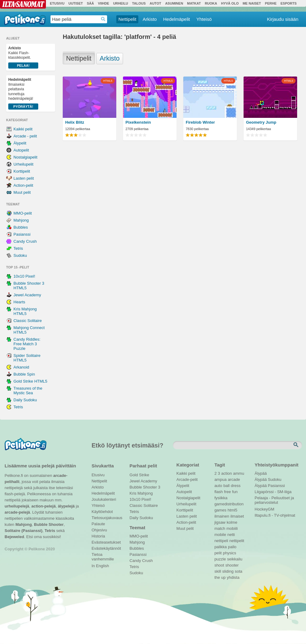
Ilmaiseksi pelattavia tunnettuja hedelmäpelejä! (23, 94)
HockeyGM (264, 509)
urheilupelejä (17, 506)
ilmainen (222, 516)
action (227, 473)
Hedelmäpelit (177, 19)
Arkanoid (21, 367)
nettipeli (221, 541)
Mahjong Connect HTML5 (29, 330)
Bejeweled (14, 537)
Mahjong (21, 220)
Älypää (261, 473)
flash (219, 492)
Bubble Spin (24, 374)
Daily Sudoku (25, 400)
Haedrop (103, 19)
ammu (239, 473)
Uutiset (76, 3)
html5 (233, 510)
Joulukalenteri (104, 499)
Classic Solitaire (28, 321)
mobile (220, 535)
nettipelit (237, 541)
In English (100, 566)
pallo (232, 547)
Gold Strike (139, 475)
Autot (155, 3)
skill (218, 571)
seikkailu (235, 559)
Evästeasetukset (106, 542)
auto (218, 486)
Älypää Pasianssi (270, 486)
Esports (289, 3)
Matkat (194, 3)
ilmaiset (237, 516)
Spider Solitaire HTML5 (27, 358)
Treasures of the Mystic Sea (28, 391)
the (217, 577)
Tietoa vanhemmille (103, 555)
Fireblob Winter (200, 122)
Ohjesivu (99, 530)
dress (236, 486)
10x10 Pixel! (24, 276)
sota (239, 571)
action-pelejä (43, 506)
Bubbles (21, 227)
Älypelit (20, 143)
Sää (90, 3)
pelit (218, 553)
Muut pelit (22, 192)
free (227, 492)
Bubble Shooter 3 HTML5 (29, 286)
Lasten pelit (24, 178)
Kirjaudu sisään (283, 19)
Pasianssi (22, 234)
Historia (98, 536)
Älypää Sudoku (268, 479)
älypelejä (66, 506)
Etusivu (57, 3)
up (223, 577)
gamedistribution (229, 504)
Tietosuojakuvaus (106, 518)
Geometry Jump (261, 122)
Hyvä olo (230, 3)
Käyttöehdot (102, 512)
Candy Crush (25, 241)
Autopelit (21, 150)
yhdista (233, 577)
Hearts (19, 302)
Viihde (104, 3)
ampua (221, 479)
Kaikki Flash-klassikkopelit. (23, 57)
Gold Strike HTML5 (30, 381)
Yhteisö (204, 19)
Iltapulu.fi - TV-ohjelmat (275, 515)
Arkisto (150, 19)
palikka (221, 547)
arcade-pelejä (17, 512)
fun (235, 492)
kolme (232, 522)
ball (226, 486)
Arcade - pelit (25, 136)
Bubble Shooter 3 (145, 487)
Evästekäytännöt (106, 548)
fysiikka (221, 498)
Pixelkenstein (138, 122)
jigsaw (220, 522)
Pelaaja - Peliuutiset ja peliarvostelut (274, 499)
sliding (228, 571)
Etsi (297, 445)
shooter (232, 565)
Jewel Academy (27, 295)
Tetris (18, 248)
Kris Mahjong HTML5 (25, 311)
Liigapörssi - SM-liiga (273, 492)
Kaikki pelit (23, 129)
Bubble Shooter (49, 524)
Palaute (98, 524)
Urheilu (121, 3)
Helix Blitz (75, 122)
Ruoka (211, 3)
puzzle (220, 559)
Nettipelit (127, 19)
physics (229, 553)
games (220, 510)
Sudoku (20, 255)
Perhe (271, 3)
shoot (219, 565)
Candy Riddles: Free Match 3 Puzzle (27, 344)
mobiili (232, 528)
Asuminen (174, 3)
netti (231, 535)
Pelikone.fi (25, 19)
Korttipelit (22, 171)
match (220, 528)
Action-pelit (23, 185)
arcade (234, 479)
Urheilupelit (23, 164)
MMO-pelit (23, 213)
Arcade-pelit (187, 479)
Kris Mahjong (141, 493)
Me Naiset (252, 3)
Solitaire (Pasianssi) (24, 531)
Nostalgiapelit (25, 157)
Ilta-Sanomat (23, 4)
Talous (139, 3)
